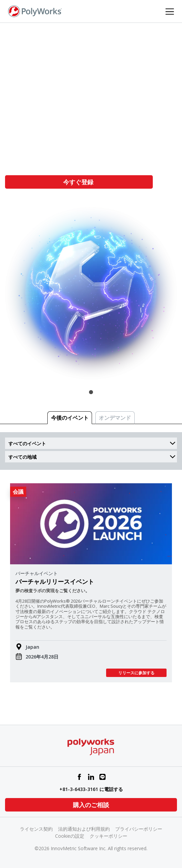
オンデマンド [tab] (115, 418)
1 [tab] (91, 392)
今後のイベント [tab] (70, 418)
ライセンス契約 (36, 829)
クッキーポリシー (108, 836)
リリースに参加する (136, 673)
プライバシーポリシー (139, 829)
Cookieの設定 (70, 836)
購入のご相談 (91, 805)
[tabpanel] (91, 208)
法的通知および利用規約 (84, 829)
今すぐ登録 (79, 182)
